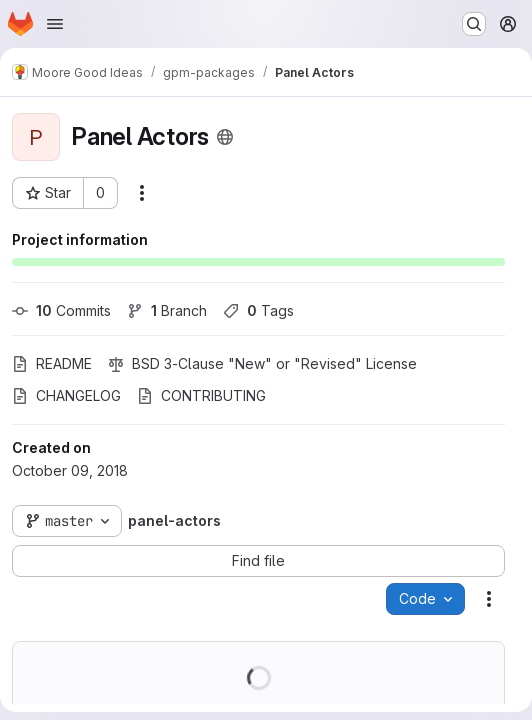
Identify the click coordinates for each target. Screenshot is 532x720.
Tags (258, 310)
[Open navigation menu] (55, 24)
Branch (167, 310)
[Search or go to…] (474, 24)
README (52, 363)
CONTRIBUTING (201, 395)
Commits (61, 310)
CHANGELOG (66, 395)
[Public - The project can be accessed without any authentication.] (225, 137)
